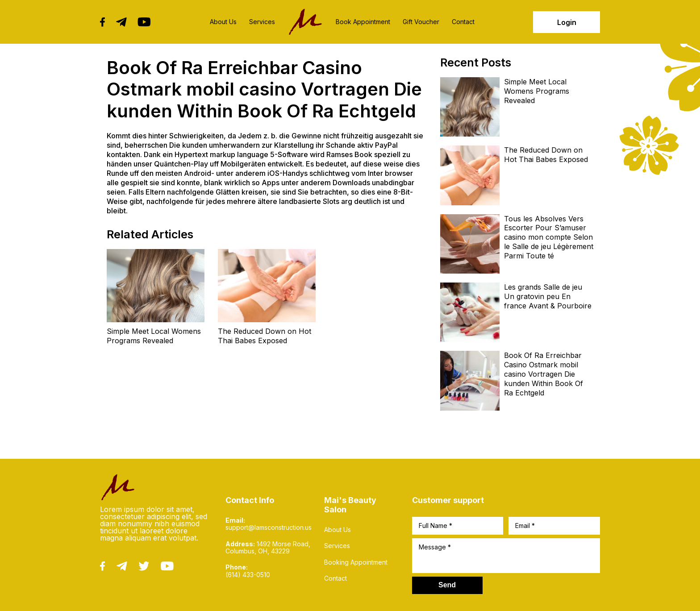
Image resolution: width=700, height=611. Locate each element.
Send (447, 585)
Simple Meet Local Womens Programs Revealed (154, 336)
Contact (463, 22)
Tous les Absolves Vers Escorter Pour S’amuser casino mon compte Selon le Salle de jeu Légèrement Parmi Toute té (549, 237)
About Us (223, 22)
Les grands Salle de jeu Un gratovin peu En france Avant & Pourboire (548, 296)
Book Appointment (363, 22)
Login (567, 22)
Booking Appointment (356, 562)
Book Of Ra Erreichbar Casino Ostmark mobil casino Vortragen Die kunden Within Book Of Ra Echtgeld (544, 374)
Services (262, 22)
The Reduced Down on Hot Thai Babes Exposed (265, 336)
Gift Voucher (421, 22)
